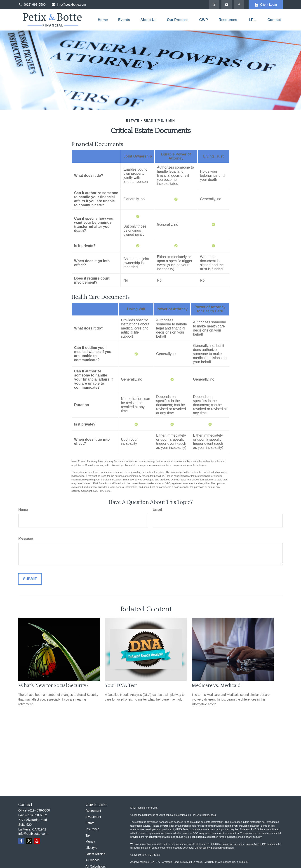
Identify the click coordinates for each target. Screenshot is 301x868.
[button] (103, 20)
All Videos (93, 860)
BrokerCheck (209, 815)
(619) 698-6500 (32, 5)
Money (90, 842)
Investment (93, 817)
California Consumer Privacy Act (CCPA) (244, 844)
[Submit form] (30, 579)
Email (157, 509)
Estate (90, 823)
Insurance (93, 829)
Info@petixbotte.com (69, 5)
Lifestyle (91, 848)
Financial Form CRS (147, 808)
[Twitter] (214, 5)
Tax (88, 835)
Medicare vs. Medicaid (216, 686)
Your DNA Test (121, 686)
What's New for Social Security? (53, 686)
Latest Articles (95, 854)
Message (26, 538)
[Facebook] (239, 5)
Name (23, 509)
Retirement (93, 811)
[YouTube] (227, 5)
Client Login (266, 5)
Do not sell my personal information (214, 848)
